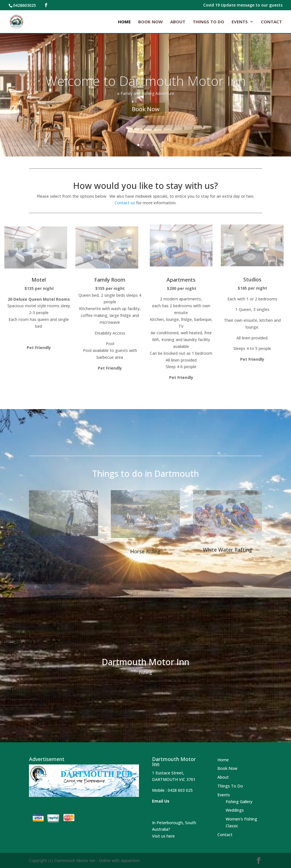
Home (124, 22)
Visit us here (163, 836)
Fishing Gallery (239, 802)
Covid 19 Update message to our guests (243, 5)
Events (240, 22)
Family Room (110, 280)
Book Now (150, 22)
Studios (252, 279)
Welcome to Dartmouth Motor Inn (146, 88)
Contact (271, 22)
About (178, 22)
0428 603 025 (180, 790)
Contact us (125, 203)
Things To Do (208, 22)
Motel (39, 280)
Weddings (235, 810)
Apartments (181, 280)
